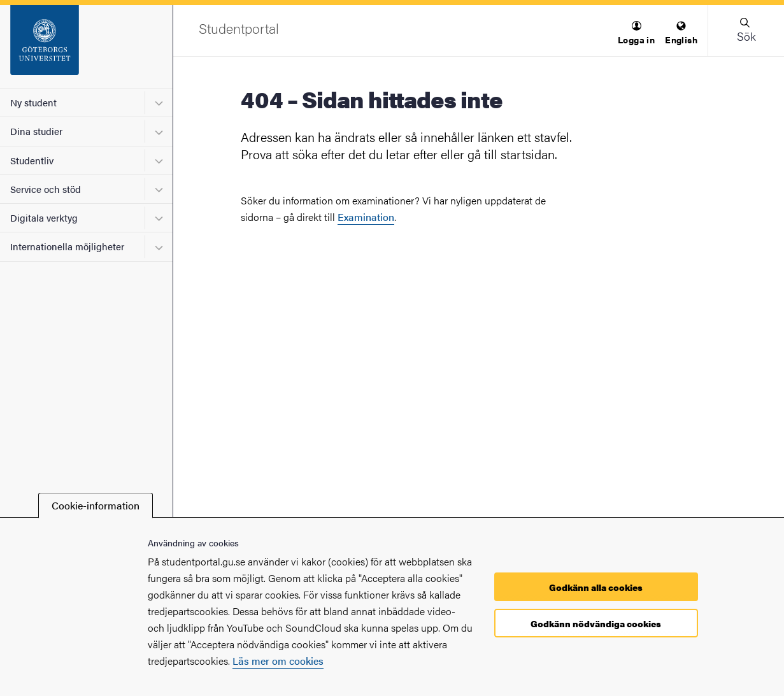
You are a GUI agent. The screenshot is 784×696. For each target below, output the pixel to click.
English (681, 33)
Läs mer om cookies (278, 661)
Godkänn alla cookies (596, 587)
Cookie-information (96, 505)
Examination (366, 217)
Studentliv (32, 160)
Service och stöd (46, 189)
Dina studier (36, 131)
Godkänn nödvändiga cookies (596, 623)
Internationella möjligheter (67, 246)
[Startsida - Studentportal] (86, 46)
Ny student (33, 102)
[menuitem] (636, 33)
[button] (636, 33)
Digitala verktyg (44, 217)
